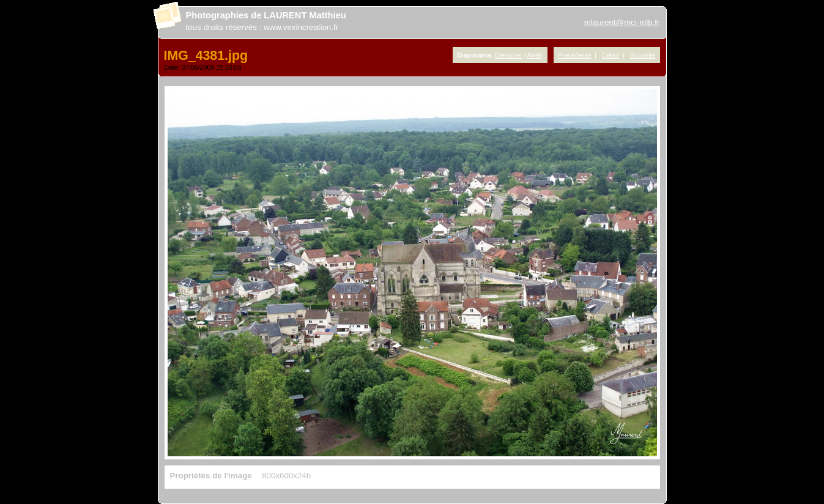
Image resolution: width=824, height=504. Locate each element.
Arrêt (534, 55)
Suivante (643, 55)
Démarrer (509, 55)
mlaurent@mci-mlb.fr (622, 22)
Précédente (575, 55)
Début (611, 55)
